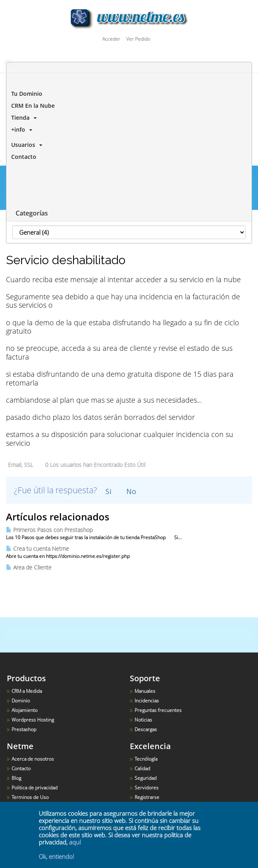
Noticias (143, 720)
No (131, 491)
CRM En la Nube (31, 106)
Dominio (21, 701)
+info (20, 130)
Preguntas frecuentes (158, 710)
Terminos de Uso (30, 797)
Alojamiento (25, 710)
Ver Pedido (138, 39)
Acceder (111, 39)
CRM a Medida (27, 691)
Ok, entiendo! (57, 856)
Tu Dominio (25, 94)
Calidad (142, 768)
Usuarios (25, 145)
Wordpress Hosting (33, 720)
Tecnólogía (146, 759)
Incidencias (147, 701)
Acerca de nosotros (33, 759)
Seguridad (146, 778)
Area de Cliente (29, 567)
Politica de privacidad (35, 788)
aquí (75, 842)
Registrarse (147, 797)
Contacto (22, 157)
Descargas (146, 729)
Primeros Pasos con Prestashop (49, 530)
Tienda (22, 118)
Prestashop (24, 729)
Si (108, 491)
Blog (16, 778)
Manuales (145, 691)
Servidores (147, 788)
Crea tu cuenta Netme (38, 549)
